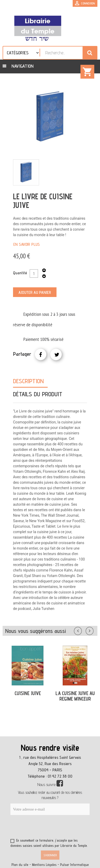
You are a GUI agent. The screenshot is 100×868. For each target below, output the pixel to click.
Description (28, 381)
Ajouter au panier (35, 292)
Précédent (83, 630)
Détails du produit (38, 394)
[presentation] (60, 828)
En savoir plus (27, 244)
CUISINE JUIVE (28, 693)
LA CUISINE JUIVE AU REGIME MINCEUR (75, 696)
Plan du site (20, 865)
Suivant (93, 630)
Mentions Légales (44, 865)
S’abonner (50, 855)
